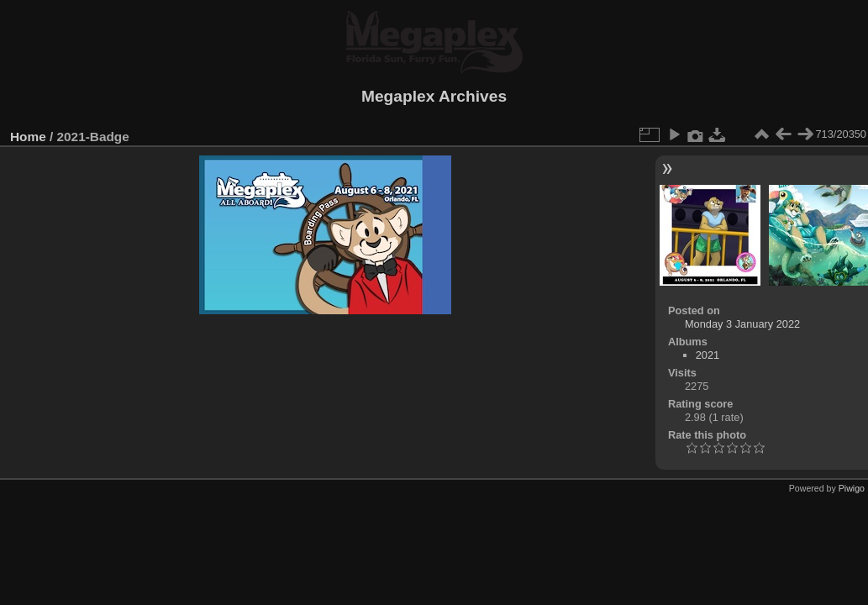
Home (28, 137)
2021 (708, 355)
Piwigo (852, 488)
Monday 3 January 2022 (742, 324)
